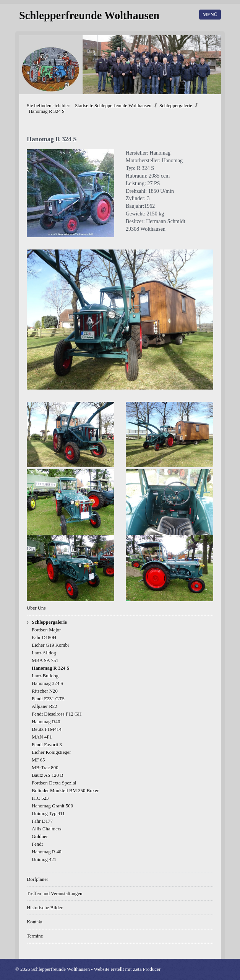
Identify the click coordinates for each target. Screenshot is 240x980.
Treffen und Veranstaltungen (54, 894)
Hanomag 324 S (47, 683)
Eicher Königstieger (51, 752)
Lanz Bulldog (45, 676)
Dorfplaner (37, 879)
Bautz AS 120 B (48, 775)
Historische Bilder (45, 908)
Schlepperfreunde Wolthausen (89, 15)
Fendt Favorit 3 (47, 745)
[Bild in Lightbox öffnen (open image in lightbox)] (71, 193)
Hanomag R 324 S (50, 668)
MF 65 (38, 760)
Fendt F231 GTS (48, 699)
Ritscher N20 (45, 691)
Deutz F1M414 (47, 729)
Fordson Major (46, 630)
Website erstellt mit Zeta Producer (127, 969)
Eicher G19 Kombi (50, 645)
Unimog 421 (44, 859)
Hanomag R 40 (46, 852)
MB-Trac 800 (45, 768)
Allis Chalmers (46, 829)
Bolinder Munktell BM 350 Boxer (65, 791)
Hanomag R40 (46, 722)
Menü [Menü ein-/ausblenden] (210, 15)
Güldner (40, 837)
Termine (35, 936)
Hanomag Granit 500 (52, 806)
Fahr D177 (42, 821)
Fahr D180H (44, 638)
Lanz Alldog (44, 653)
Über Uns (36, 608)
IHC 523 (40, 798)
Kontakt (35, 922)
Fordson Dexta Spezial (54, 783)
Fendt (37, 844)
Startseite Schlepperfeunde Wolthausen (113, 106)
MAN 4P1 (42, 737)
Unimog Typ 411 (48, 814)
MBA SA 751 (45, 660)
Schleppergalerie (49, 622)
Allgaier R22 (44, 706)
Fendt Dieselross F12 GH (57, 714)
